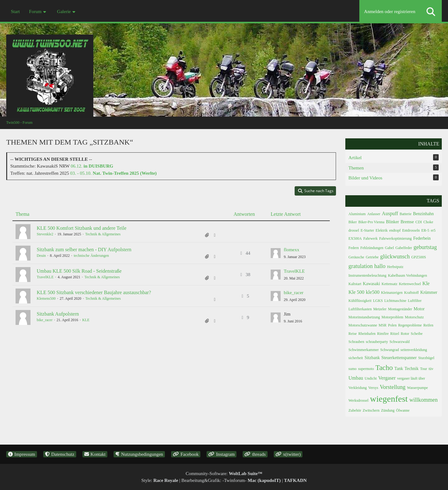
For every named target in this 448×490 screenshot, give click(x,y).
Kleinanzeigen (392, 293)
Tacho (384, 368)
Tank (399, 369)
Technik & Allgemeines (103, 234)
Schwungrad (390, 350)
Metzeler (380, 309)
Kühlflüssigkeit (360, 301)
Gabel (389, 248)
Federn (354, 248)
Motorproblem (392, 317)
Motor (419, 309)
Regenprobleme (410, 325)
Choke (428, 222)
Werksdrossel (358, 400)
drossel (354, 230)
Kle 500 (356, 292)
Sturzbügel (426, 358)
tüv (431, 369)
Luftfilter (415, 301)
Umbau (356, 378)
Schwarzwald (400, 342)
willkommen (424, 400)
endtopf (395, 230)
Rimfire (383, 334)
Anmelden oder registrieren (390, 12)
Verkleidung (358, 388)
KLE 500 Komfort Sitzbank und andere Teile (82, 228)
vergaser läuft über (411, 378)
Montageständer (400, 309)
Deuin (41, 256)
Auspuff (390, 213)
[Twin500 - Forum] (224, 65)
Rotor (405, 334)
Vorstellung (393, 387)
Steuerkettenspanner (399, 358)
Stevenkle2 (45, 234)
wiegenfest (389, 399)
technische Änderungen (91, 256)
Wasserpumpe (417, 388)
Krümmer (429, 292)
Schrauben (356, 342)
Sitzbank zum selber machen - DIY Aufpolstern (84, 250)
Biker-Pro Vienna (371, 222)
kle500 (373, 292)
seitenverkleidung (414, 350)
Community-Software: (224, 474)
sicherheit (356, 358)
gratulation (361, 266)
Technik (411, 369)
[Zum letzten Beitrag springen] (276, 253)
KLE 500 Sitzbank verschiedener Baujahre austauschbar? (94, 292)
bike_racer (294, 293)
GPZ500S (419, 257)
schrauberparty (377, 342)
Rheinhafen (367, 334)
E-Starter (367, 230)
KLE (86, 320)
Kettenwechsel (410, 284)
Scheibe (417, 334)
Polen (392, 325)
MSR (383, 325)
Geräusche (356, 257)
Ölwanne (403, 410)
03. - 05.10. (114, 173)
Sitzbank (372, 358)
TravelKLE (45, 277)
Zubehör (355, 410)
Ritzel (395, 334)
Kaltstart (355, 284)
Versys (373, 388)
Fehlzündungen (372, 248)
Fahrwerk (371, 238)
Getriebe (372, 257)
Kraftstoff (411, 293)
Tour (424, 369)
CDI (419, 222)
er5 (433, 230)
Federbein (422, 238)
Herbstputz (395, 267)
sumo (352, 369)
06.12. (92, 166)
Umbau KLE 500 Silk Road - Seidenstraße (79, 271)
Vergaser (387, 378)
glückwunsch (395, 257)
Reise (353, 334)
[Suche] (431, 12)
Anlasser (374, 214)
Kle (426, 283)
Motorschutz (414, 317)
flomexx (292, 250)
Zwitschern (371, 410)
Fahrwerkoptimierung (396, 238)
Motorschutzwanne (363, 325)
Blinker (392, 222)
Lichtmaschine (395, 301)
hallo (380, 266)
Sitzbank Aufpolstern (58, 314)
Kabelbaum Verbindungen (407, 275)
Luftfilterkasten (360, 309)
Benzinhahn (423, 214)
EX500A (355, 238)
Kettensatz (390, 284)
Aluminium (357, 214)
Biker (353, 222)
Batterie (406, 214)
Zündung (388, 410)
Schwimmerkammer (364, 350)
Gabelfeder (404, 248)
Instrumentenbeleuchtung (367, 275)
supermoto (366, 369)
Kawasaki (371, 284)
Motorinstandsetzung (364, 317)
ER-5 (425, 230)
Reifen (428, 325)
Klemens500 (46, 298)
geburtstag (425, 247)
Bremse (407, 222)
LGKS (378, 301)
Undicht (371, 378)
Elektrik (382, 230)
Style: (160, 480)
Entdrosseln (411, 230)
